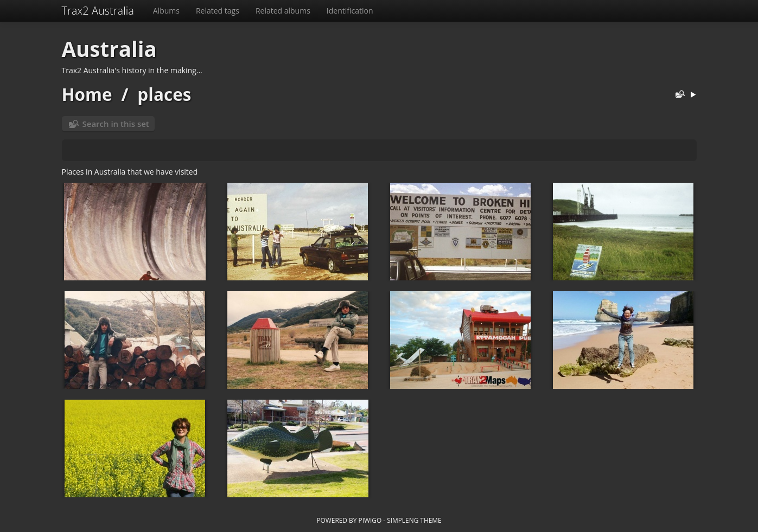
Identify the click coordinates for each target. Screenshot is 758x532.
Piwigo (370, 520)
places (164, 94)
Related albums (283, 11)
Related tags (218, 11)
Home (87, 94)
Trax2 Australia (98, 11)
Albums (166, 11)
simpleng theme (414, 520)
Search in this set (116, 124)
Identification (350, 11)
